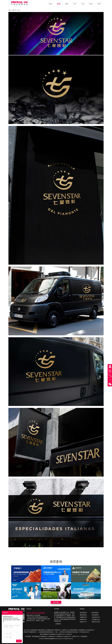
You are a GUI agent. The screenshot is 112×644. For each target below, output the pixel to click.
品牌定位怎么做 (96, 622)
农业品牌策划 (95, 615)
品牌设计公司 (83, 622)
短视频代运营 (83, 617)
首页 (51, 4)
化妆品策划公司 (96, 617)
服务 (67, 4)
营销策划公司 (83, 619)
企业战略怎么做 (96, 619)
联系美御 (56, 602)
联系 (99, 4)
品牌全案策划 (83, 613)
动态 (28, 630)
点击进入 (58, 624)
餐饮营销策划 (95, 613)
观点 (91, 4)
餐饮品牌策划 (83, 615)
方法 (83, 4)
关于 (75, 4)
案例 (59, 4)
